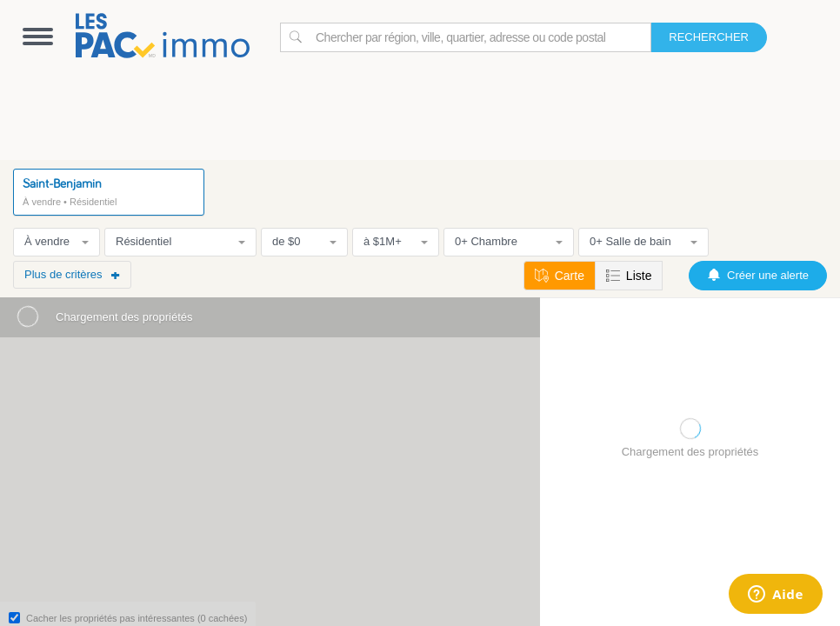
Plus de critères (72, 274)
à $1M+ (396, 241)
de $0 (304, 241)
